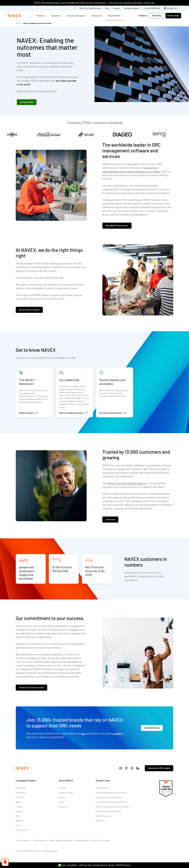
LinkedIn (117, 733)
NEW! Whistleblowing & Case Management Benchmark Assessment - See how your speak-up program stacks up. (94, 3)
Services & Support (76, 16)
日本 (18, 816)
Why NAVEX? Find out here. (117, 226)
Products (41, 16)
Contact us (143, 16)
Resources (97, 16)
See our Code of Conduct (29, 310)
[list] (173, 8)
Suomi (18, 825)
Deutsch (19, 797)
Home (18, 23)
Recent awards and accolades (112, 382)
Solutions (56, 16)
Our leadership (69, 380)
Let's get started (27, 102)
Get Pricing (157, 16)
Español (19, 811)
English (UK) (21, 793)
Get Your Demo (173, 16)
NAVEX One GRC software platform (127, 483)
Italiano (19, 802)
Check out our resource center (31, 688)
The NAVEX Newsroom (27, 382)
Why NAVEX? (114, 16)
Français (19, 807)
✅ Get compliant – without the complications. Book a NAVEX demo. (95, 865)
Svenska (19, 821)
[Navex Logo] (15, 16)
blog (83, 733)
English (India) (21, 830)
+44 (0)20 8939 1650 (152, 8)
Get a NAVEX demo (152, 728)
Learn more (110, 519)
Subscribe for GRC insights (159, 768)
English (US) (21, 788)
